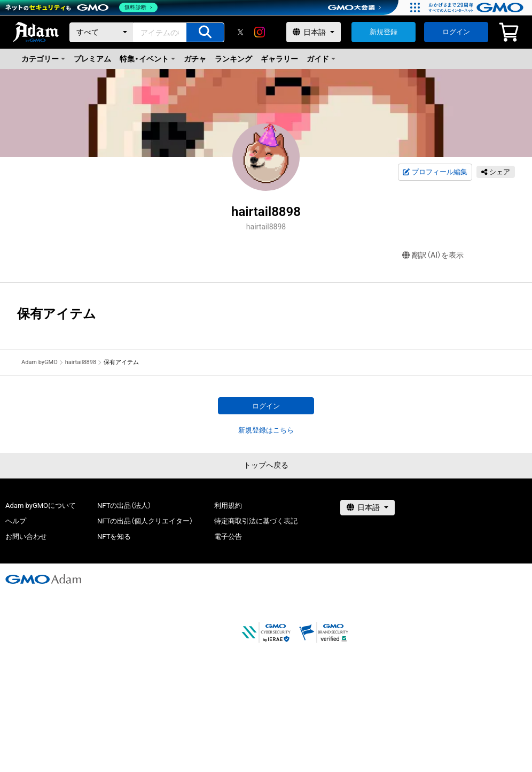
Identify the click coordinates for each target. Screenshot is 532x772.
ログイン (456, 32)
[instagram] (260, 32)
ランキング (233, 59)
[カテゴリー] (101, 32)
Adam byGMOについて (41, 505)
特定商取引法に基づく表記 (256, 521)
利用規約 (228, 505)
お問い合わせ (26, 536)
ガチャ (195, 59)
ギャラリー (279, 59)
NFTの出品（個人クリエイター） (145, 521)
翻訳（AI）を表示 (433, 255)
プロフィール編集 (435, 172)
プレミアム (92, 59)
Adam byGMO (40, 362)
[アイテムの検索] (205, 32)
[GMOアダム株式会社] (43, 579)
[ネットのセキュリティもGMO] (82, 7)
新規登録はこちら (266, 430)
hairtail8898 (81, 362)
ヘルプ (16, 521)
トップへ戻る (266, 465)
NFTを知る (114, 536)
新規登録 (384, 32)
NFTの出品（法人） (124, 505)
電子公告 (228, 536)
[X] (240, 32)
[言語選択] (314, 32)
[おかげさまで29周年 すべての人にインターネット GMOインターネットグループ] (477, 7)
